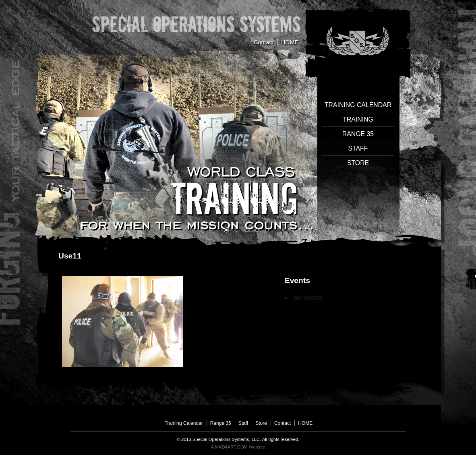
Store (358, 163)
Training (358, 119)
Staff (358, 148)
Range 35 (358, 134)
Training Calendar (358, 105)
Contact (264, 42)
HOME (290, 42)
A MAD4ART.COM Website (238, 447)
